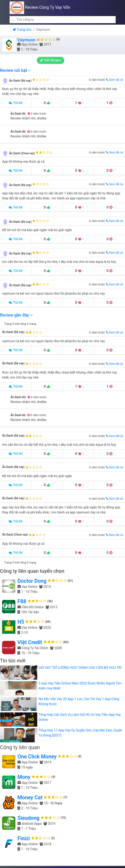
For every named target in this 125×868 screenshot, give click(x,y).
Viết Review (51, 60)
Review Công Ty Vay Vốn (40, 7)
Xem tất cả (114, 80)
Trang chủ (22, 30)
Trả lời (16, 103)
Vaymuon (26, 40)
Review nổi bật (15, 70)
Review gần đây (16, 315)
